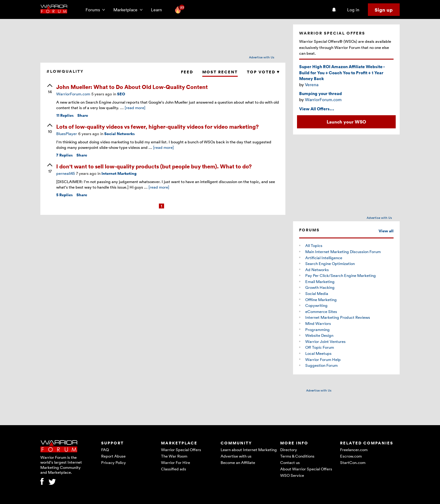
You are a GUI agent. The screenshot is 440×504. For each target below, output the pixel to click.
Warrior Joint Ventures (325, 341)
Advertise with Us (262, 57)
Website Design (319, 335)
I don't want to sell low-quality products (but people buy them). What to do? (154, 166)
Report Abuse (113, 456)
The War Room (174, 456)
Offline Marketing (321, 300)
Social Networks (119, 134)
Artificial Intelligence (324, 258)
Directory (289, 450)
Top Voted (263, 72)
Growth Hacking (320, 287)
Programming (317, 329)
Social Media (317, 293)
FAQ (105, 450)
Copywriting (316, 305)
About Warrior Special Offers (306, 469)
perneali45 (66, 173)
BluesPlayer (67, 134)
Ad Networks (317, 270)
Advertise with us (236, 456)
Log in (353, 10)
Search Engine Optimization (330, 263)
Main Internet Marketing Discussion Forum (343, 252)
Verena (312, 85)
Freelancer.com (354, 450)
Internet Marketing (119, 173)
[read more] (135, 108)
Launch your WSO (346, 122)
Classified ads (174, 469)
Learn (158, 10)
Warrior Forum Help (323, 359)
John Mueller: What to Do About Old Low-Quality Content (132, 87)
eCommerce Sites (321, 311)
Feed (187, 72)
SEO (121, 94)
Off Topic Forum (320, 347)
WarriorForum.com (73, 94)
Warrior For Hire (176, 462)
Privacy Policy (114, 462)
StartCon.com (353, 462)
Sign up (384, 10)
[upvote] (50, 89)
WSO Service (292, 475)
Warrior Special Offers (181, 450)
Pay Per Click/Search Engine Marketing (341, 275)
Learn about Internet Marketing (249, 450)
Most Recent (220, 72)
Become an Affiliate (238, 462)
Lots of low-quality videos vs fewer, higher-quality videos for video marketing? (158, 126)
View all (386, 231)
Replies (65, 115)
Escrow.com (351, 456)
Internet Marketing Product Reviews (338, 317)
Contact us (290, 462)
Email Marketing (320, 281)
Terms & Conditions (297, 456)
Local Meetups (318, 353)
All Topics (314, 245)
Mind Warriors (318, 323)
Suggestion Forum (321, 365)
